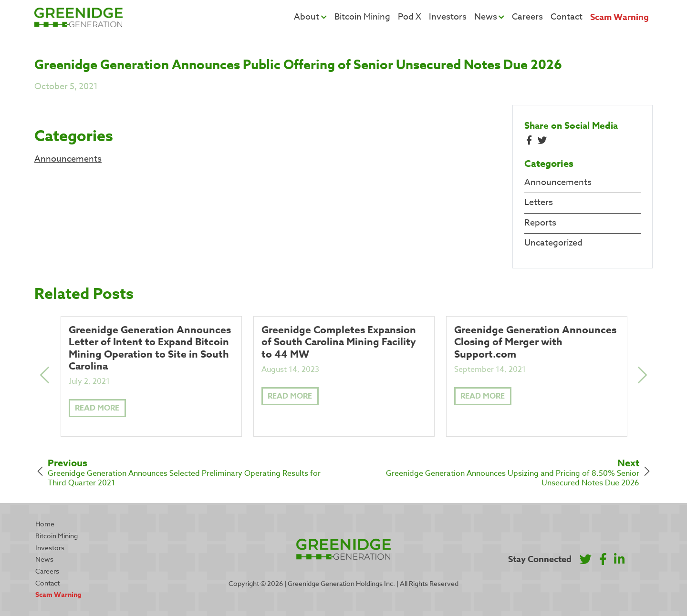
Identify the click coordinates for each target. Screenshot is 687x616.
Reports (540, 223)
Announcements (68, 159)
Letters (539, 202)
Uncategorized (553, 243)
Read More (97, 408)
